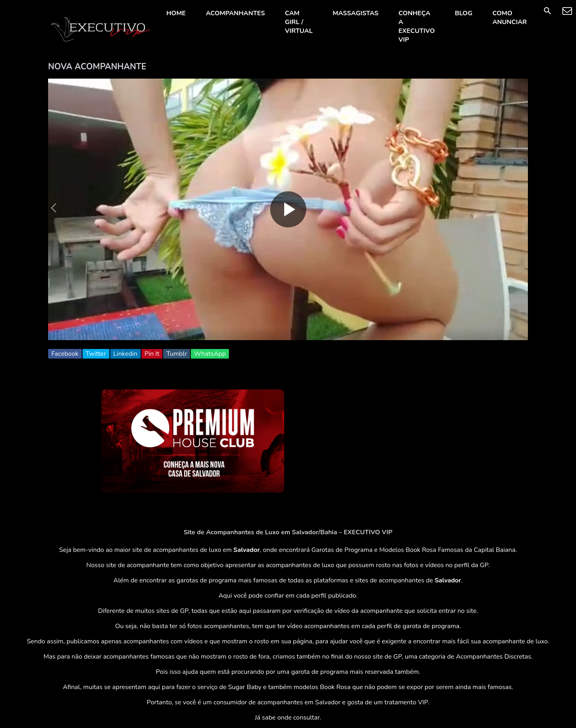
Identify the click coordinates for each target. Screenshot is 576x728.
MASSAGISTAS (356, 13)
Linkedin (125, 354)
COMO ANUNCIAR (509, 18)
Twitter (96, 354)
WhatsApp (210, 354)
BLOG (464, 13)
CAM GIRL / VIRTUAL (299, 22)
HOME (176, 13)
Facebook (65, 354)
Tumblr (177, 354)
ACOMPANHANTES (235, 13)
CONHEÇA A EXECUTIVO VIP (417, 26)
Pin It (152, 354)
